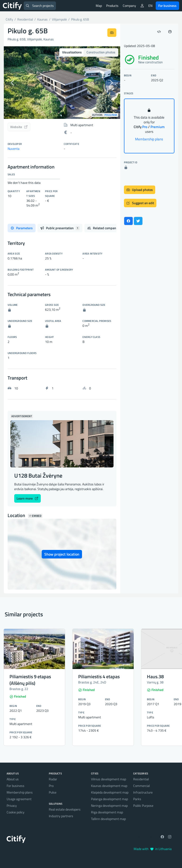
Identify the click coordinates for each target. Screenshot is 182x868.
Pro (51, 786)
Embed (35, 516)
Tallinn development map (108, 819)
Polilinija (111, 115)
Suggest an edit (140, 203)
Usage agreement (19, 799)
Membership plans (149, 139)
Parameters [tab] (22, 228)
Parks (137, 799)
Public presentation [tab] (60, 228)
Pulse (53, 792)
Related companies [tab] (107, 228)
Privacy (12, 805)
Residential (141, 779)
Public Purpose (143, 805)
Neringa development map (109, 805)
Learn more (27, 498)
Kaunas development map (109, 786)
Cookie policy (16, 812)
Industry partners (61, 816)
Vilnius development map (109, 779)
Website (19, 127)
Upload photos (140, 190)
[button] (13, 83)
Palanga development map (109, 799)
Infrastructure (143, 792)
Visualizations (72, 52)
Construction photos (101, 52)
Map (99, 6)
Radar (53, 779)
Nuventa (14, 149)
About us (13, 779)
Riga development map (107, 812)
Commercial (141, 786)
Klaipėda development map (110, 792)
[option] (62, 83)
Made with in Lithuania (153, 849)
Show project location (62, 554)
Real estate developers (65, 809)
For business (167, 6)
